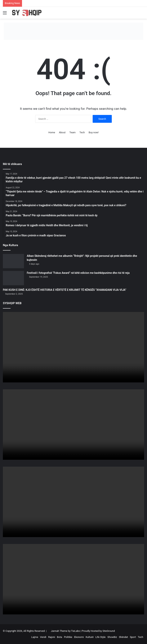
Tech (82, 132)
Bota (60, 637)
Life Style (101, 637)
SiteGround (109, 631)
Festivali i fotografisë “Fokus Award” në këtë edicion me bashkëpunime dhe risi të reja (78, 273)
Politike (68, 637)
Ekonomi (79, 637)
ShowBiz (112, 637)
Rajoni (52, 637)
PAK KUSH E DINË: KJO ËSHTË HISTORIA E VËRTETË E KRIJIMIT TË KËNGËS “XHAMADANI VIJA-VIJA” (65, 290)
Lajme (35, 637)
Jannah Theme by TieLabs (65, 631)
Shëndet (123, 637)
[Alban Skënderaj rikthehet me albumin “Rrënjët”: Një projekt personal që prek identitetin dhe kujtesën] (13, 261)
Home (52, 132)
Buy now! (94, 132)
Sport (133, 637)
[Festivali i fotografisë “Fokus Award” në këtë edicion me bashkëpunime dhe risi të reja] (13, 278)
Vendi (43, 637)
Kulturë (90, 637)
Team (72, 132)
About (62, 132)
